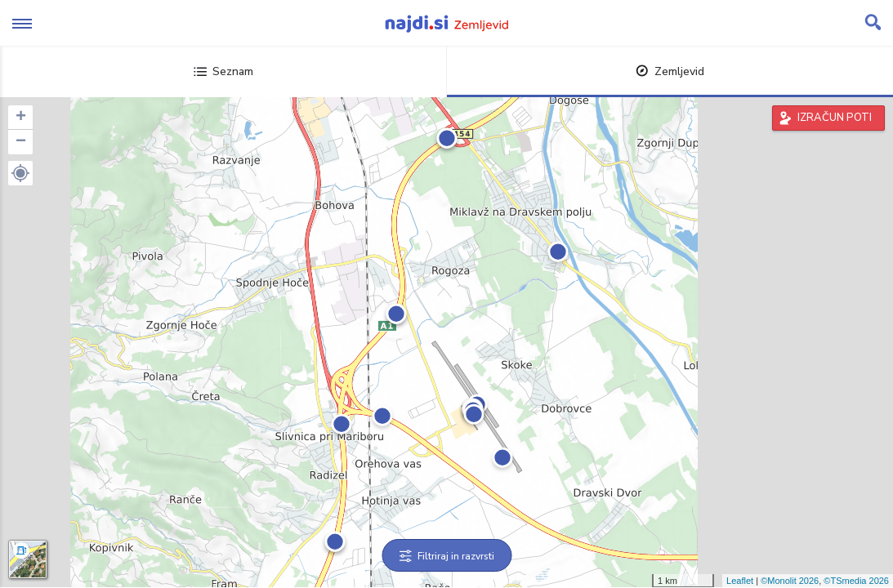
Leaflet (740, 581)
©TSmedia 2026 (856, 581)
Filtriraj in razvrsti (446, 556)
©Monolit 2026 (790, 581)
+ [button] (21, 118)
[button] (20, 173)
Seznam (223, 71)
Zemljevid (670, 71)
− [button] (21, 142)
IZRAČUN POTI (835, 118)
